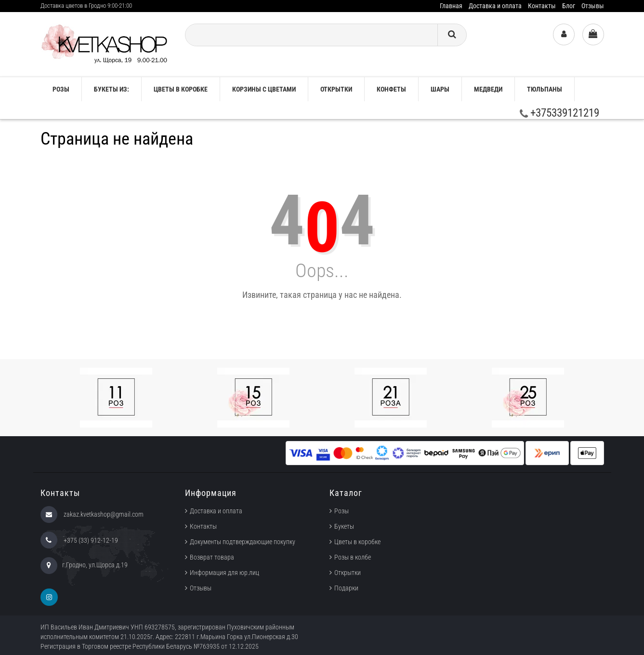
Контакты (542, 6)
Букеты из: (112, 89)
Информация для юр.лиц (224, 573)
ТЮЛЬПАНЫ (545, 89)
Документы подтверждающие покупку (243, 542)
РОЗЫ (61, 89)
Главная (451, 6)
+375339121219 (559, 113)
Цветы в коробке (181, 89)
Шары (440, 89)
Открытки (336, 89)
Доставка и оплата (495, 6)
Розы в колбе (353, 557)
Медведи (488, 89)
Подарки (346, 588)
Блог (569, 6)
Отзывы (593, 6)
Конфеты (391, 89)
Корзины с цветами (264, 89)
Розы (342, 511)
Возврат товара (212, 557)
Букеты (344, 526)
